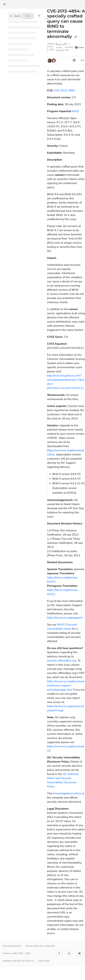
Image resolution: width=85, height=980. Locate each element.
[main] (66, 475)
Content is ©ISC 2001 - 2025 (16, 953)
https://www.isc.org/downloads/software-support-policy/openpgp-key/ (66, 686)
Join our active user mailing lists (40, 946)
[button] (21, 16)
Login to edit (44, 961)
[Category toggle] (47, 19)
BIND (76, 111)
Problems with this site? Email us (18, 961)
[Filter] (39, 16)
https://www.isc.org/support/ (65, 618)
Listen (80, 47)
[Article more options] (82, 61)
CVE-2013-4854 (64, 90)
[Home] (4, 4)
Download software (12, 946)
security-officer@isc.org (62, 661)
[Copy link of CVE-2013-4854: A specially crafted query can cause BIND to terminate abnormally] (76, 37)
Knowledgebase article (67, 793)
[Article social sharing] (74, 61)
